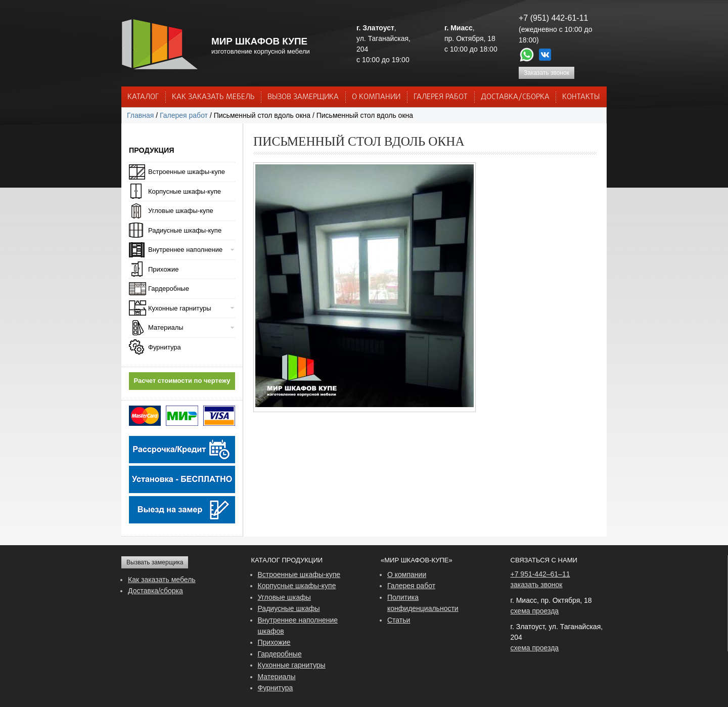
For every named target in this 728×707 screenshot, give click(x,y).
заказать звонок (537, 585)
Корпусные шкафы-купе (185, 191)
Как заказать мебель (162, 580)
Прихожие (163, 269)
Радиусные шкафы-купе (185, 230)
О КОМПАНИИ (376, 97)
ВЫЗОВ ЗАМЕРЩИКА (303, 97)
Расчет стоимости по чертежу (182, 381)
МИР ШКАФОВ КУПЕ (259, 41)
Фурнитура (165, 347)
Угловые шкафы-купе (181, 211)
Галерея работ (441, 97)
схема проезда (535, 611)
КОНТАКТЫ (581, 97)
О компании (407, 575)
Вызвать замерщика (155, 562)
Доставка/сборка (155, 591)
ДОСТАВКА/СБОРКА (515, 97)
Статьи (399, 620)
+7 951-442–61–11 (540, 574)
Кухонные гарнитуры (180, 308)
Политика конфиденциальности (423, 603)
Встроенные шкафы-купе (187, 172)
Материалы (166, 327)
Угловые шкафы (284, 597)
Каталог (143, 97)
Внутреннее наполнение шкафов (298, 626)
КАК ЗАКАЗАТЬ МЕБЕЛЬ (213, 97)
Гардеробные (169, 289)
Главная (140, 115)
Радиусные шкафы (289, 608)
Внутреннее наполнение (185, 250)
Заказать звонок (547, 73)
